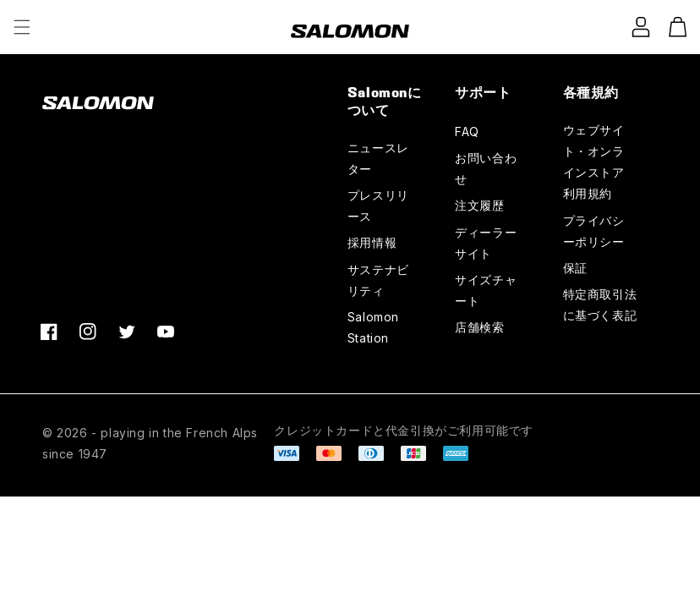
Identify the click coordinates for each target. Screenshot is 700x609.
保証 (575, 268)
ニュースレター (378, 158)
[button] (22, 27)
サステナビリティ (378, 280)
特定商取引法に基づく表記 (600, 304)
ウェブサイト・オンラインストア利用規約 (594, 162)
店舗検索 (479, 327)
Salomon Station (373, 327)
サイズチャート (486, 290)
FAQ (467, 132)
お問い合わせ (486, 168)
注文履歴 (479, 205)
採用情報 (372, 242)
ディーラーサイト (486, 243)
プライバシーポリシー (594, 231)
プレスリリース (378, 206)
